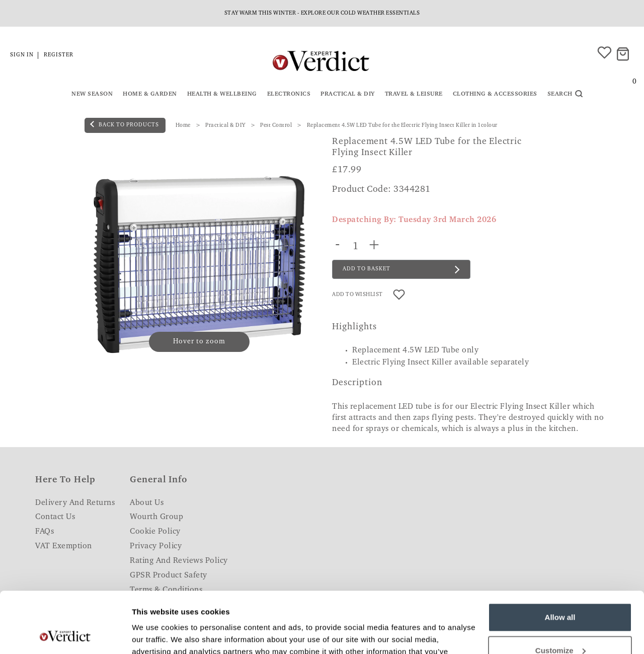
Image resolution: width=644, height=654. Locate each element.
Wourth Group (156, 517)
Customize (560, 593)
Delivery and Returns (75, 503)
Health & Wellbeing (222, 94)
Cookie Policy (155, 532)
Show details (155, 634)
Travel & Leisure (414, 94)
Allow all (560, 560)
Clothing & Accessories (495, 94)
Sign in (22, 55)
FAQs (45, 532)
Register (59, 55)
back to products (125, 124)
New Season (92, 94)
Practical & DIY (348, 94)
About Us (147, 503)
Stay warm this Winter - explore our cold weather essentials (322, 13)
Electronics (289, 94)
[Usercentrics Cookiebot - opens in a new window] (65, 634)
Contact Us (55, 517)
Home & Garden (150, 94)
